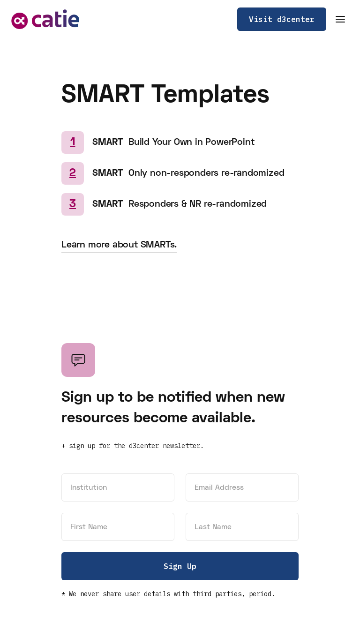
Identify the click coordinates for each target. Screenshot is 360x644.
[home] (45, 19)
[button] (340, 19)
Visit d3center (282, 19)
